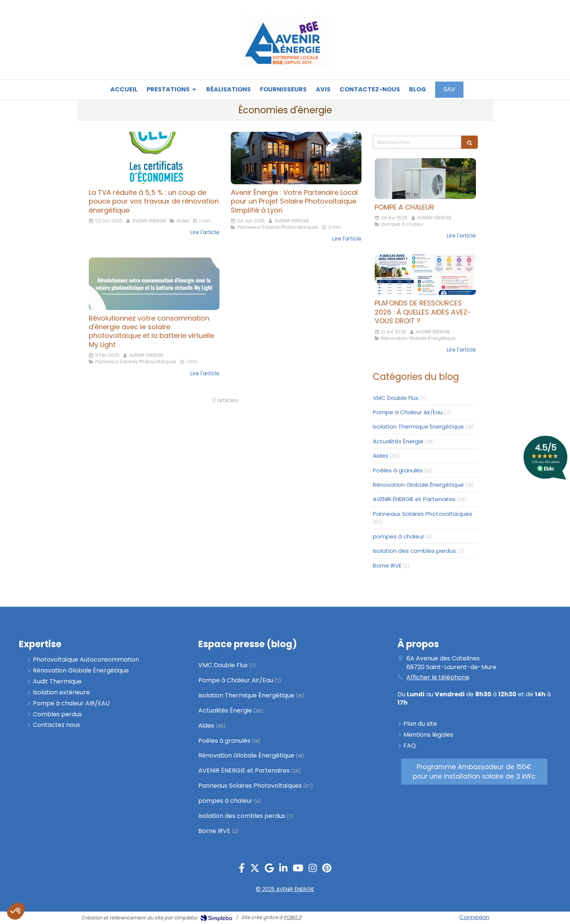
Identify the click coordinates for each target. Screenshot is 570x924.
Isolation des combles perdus (414, 551)
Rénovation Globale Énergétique (418, 485)
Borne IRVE (387, 565)
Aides (381, 456)
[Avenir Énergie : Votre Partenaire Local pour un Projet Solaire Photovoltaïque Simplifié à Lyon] (296, 158)
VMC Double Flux (395, 398)
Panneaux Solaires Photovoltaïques (422, 514)
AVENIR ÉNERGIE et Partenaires (414, 499)
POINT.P (293, 917)
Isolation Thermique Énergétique (418, 427)
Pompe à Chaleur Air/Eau (408, 412)
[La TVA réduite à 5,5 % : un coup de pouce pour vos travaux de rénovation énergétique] (154, 158)
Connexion (474, 917)
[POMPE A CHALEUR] (425, 178)
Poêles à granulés (398, 470)
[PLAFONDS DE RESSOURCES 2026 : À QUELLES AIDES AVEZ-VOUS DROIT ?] (425, 275)
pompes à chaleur (399, 536)
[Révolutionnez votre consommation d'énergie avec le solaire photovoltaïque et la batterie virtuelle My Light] (154, 284)
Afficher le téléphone (438, 677)
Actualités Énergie (398, 441)
